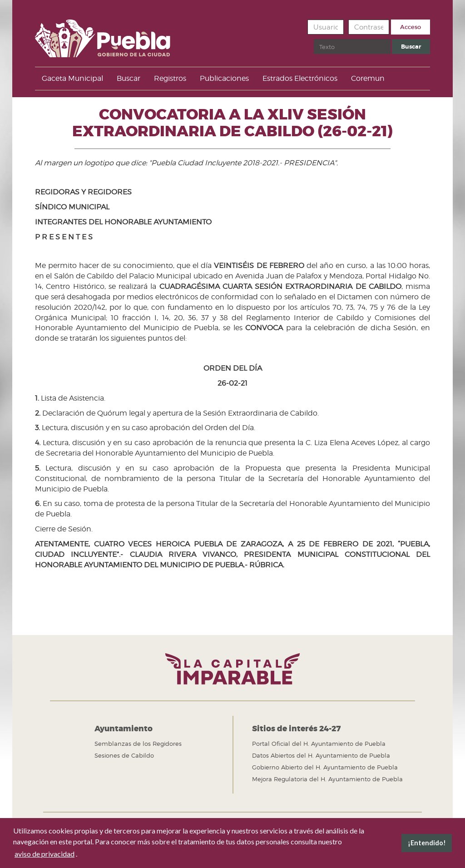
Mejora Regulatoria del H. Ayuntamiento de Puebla (327, 779)
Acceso (411, 27)
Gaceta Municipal (72, 78)
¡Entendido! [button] (427, 843)
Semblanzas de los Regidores (138, 744)
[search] (352, 47)
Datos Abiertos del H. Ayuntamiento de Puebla (321, 755)
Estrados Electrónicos (300, 78)
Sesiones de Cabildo (124, 755)
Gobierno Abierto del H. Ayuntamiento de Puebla (325, 767)
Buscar (314, 39)
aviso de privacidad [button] (45, 854)
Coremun (368, 78)
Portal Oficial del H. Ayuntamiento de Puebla (319, 744)
